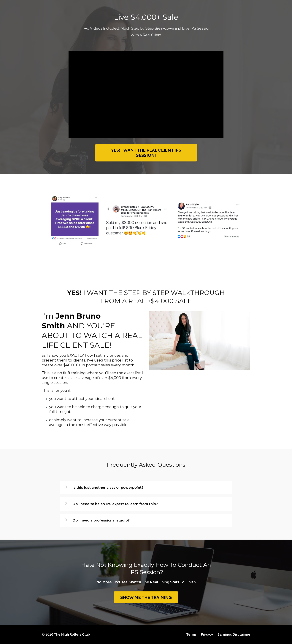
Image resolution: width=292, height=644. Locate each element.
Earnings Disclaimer (234, 634)
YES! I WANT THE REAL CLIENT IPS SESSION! (146, 153)
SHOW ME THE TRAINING (146, 597)
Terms (191, 634)
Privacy (207, 634)
